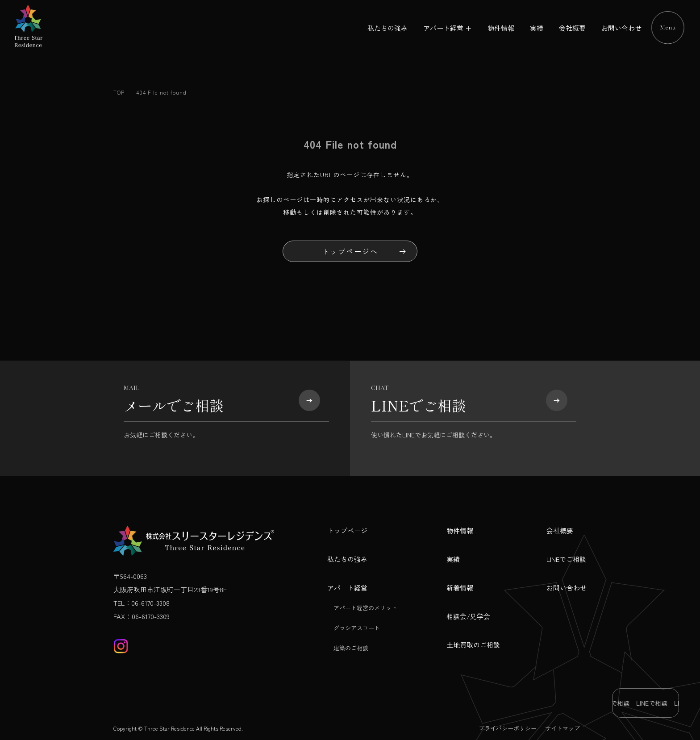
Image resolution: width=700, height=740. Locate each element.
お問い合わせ (621, 28)
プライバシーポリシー (508, 728)
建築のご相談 (351, 648)
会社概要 (572, 28)
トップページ (347, 530)
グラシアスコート (357, 628)
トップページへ (350, 251)
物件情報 (501, 28)
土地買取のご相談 (473, 645)
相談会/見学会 (468, 616)
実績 (537, 28)
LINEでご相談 (566, 559)
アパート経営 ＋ (448, 28)
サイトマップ (562, 728)
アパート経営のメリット (365, 608)
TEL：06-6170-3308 (142, 603)
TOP (119, 92)
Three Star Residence (169, 728)
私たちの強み (387, 28)
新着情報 (460, 588)
